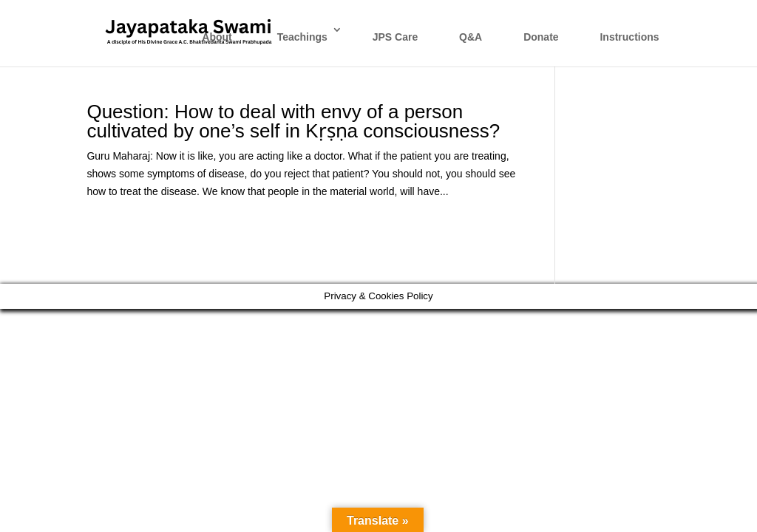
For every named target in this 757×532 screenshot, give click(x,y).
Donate (541, 37)
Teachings (302, 37)
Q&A (471, 37)
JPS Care (395, 37)
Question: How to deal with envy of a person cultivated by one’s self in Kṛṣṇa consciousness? (293, 121)
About (217, 37)
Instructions (629, 37)
